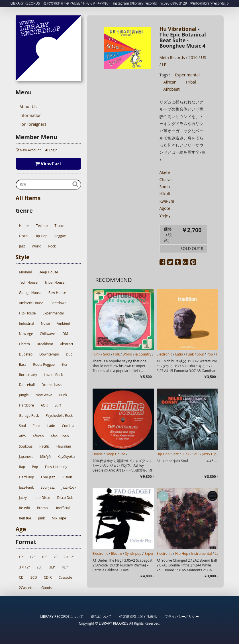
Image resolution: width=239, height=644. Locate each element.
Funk (37, 426)
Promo (42, 508)
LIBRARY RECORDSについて (62, 616)
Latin (51, 426)
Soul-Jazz (48, 487)
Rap (22, 467)
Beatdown (59, 303)
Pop (35, 467)
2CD (34, 577)
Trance (60, 226)
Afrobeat (172, 89)
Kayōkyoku (66, 457)
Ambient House (31, 303)
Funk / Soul (101, 354)
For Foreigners (33, 124)
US (204, 57)
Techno (42, 226)
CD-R (48, 577)
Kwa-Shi (167, 201)
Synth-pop (133, 553)
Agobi (165, 208)
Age (21, 529)
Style (23, 257)
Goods (46, 588)
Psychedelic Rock (59, 416)
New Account (28, 150)
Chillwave (47, 334)
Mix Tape (59, 518)
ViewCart (48, 164)
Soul (23, 426)
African (38, 436)
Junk (41, 518)
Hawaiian (64, 446)
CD (21, 577)
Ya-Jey (165, 215)
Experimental (53, 313)
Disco (23, 236)
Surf (58, 405)
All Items (28, 198)
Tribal (191, 82)
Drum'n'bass (52, 385)
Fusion (67, 477)
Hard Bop (27, 477)
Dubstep (26, 354)
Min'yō (45, 457)
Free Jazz (48, 477)
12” (32, 557)
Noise (46, 323)
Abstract (67, 344)
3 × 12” (24, 567)
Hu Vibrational (178, 29)
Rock (52, 246)
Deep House (49, 272)
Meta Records (172, 57)
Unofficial (62, 508)
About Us (28, 106)
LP (21, 557)
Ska (64, 364)
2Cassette (27, 588)
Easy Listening (56, 467)
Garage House (30, 293)
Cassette (65, 577)
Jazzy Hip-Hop (213, 454)
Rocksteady (28, 375)
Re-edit (25, 508)
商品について (101, 616)
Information (31, 115)
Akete (165, 172)
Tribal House (55, 282)
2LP (39, 567)
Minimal (25, 272)
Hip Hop (41, 236)
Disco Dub (65, 498)
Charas (166, 179)
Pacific (44, 446)
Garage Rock (29, 416)
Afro (23, 436)
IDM (65, 334)
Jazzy (23, 498)
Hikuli (165, 194)
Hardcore (26, 405)
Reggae (60, 236)
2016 (193, 57)
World (37, 246)
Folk (116, 354)
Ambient (63, 323)
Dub (69, 354)
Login (51, 150)
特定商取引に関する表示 (138, 616)
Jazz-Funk (26, 487)
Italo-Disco (42, 498)
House (24, 226)
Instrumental (201, 553)
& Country (143, 354)
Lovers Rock (53, 375)
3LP (52, 567)
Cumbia (68, 426)
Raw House (57, 293)
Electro (25, 344)
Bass (23, 364)
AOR (44, 405)
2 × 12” (69, 557)
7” (55, 557)
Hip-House (27, 313)
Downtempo (49, 354)
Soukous (26, 446)
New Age (26, 334)
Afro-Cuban (60, 436)
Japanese (26, 457)
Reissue (25, 518)
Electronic (165, 354)
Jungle (24, 395)
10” (44, 557)
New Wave (44, 395)
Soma (165, 187)
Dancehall (27, 385)
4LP (65, 567)
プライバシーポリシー (182, 616)
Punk (63, 395)
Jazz (22, 246)
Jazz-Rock (69, 487)
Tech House (28, 282)
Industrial (27, 323)
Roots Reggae (44, 364)
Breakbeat (45, 344)
